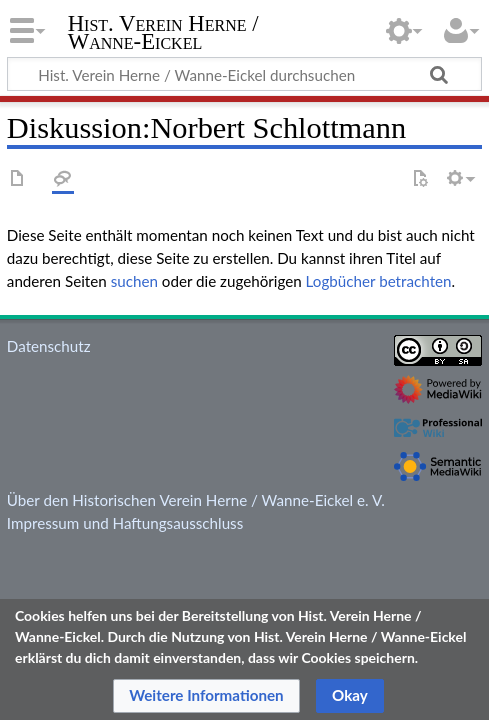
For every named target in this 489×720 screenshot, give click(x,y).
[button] (206, 696)
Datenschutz (49, 346)
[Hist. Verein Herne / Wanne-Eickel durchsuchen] (244, 74)
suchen (134, 281)
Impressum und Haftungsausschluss (125, 523)
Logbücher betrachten (379, 281)
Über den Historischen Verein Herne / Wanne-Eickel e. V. (196, 500)
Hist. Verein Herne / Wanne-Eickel (163, 34)
